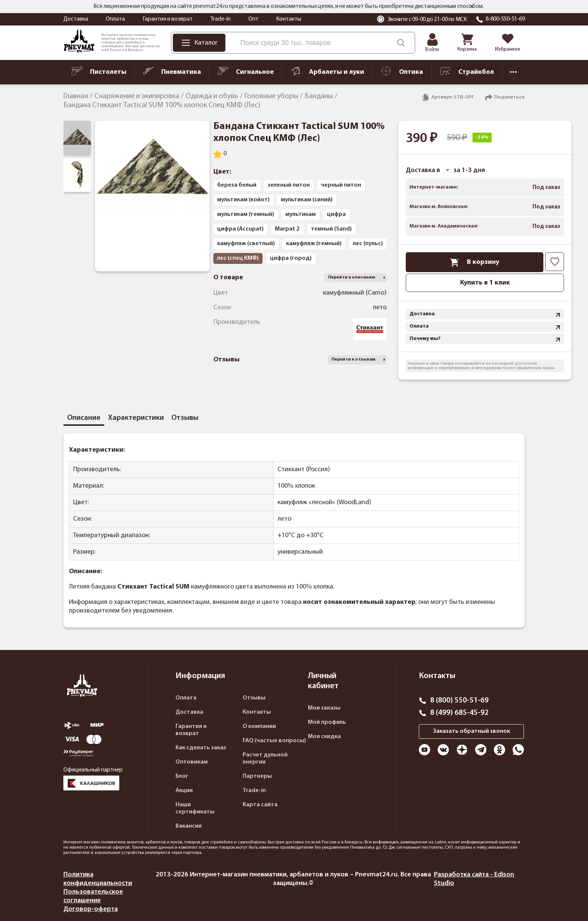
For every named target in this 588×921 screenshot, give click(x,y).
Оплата (115, 19)
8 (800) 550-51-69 (459, 701)
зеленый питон (289, 185)
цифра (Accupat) (240, 229)
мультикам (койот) (243, 200)
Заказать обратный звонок (472, 731)
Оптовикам (192, 762)
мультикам (301, 214)
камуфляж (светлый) (246, 244)
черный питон (341, 185)
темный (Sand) (331, 229)
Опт (253, 19)
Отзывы (254, 698)
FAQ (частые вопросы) (274, 741)
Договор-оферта (91, 909)
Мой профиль (327, 722)
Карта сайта (260, 805)
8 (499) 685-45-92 (459, 713)
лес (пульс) (368, 244)
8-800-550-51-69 (505, 19)
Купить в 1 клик (485, 283)
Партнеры (257, 776)
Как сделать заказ (201, 748)
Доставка (76, 19)
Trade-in (220, 19)
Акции (184, 791)
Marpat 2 (287, 229)
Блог (182, 776)
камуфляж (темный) (314, 244)
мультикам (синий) (307, 200)
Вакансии (189, 826)
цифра (336, 214)
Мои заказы (324, 708)
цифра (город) (291, 258)
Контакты (289, 19)
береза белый (237, 185)
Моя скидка (324, 737)
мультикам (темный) (246, 214)
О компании (259, 726)
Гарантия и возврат (168, 19)
